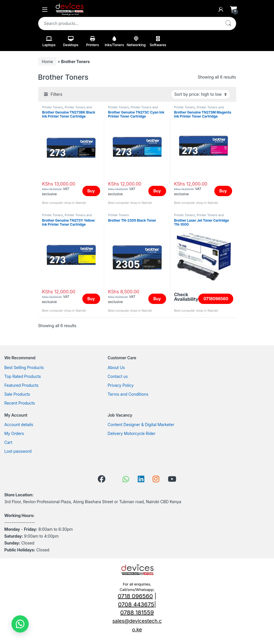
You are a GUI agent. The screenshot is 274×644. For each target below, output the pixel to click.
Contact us (118, 376)
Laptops (49, 42)
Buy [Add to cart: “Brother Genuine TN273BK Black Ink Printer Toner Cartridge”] (91, 191)
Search (228, 24)
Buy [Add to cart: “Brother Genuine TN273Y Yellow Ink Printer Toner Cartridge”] (91, 299)
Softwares (158, 42)
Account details (19, 425)
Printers (93, 42)
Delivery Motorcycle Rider (132, 433)
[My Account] (221, 9)
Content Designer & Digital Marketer (141, 425)
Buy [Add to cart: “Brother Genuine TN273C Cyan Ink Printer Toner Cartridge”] (157, 191)
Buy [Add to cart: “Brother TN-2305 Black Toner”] (157, 299)
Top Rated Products (23, 376)
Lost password (18, 451)
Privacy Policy (121, 385)
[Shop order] (201, 94)
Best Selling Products (24, 367)
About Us (116, 367)
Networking (136, 42)
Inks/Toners (114, 42)
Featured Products (21, 385)
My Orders (14, 433)
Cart (8, 442)
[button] (20, 624)
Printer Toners (53, 107)
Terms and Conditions (128, 394)
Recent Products (20, 403)
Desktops (71, 42)
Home (47, 62)
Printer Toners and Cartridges (67, 109)
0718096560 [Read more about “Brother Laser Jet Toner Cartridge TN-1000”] (216, 299)
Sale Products (17, 394)
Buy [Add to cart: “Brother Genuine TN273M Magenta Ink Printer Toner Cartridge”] (223, 191)
